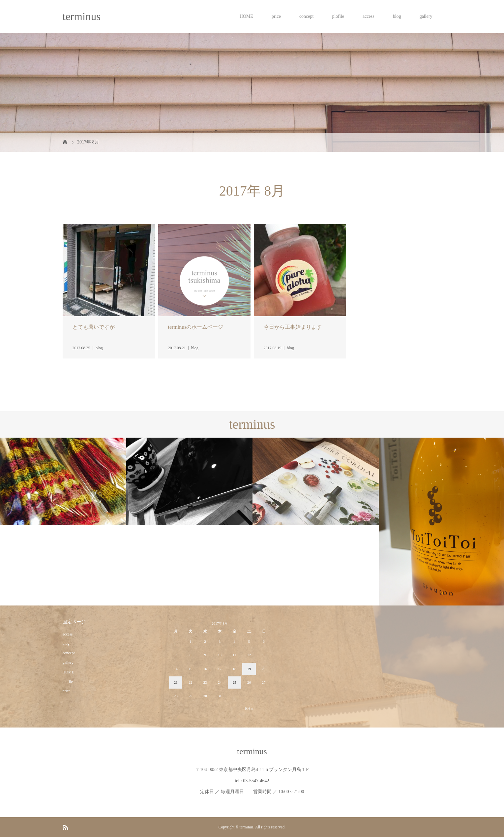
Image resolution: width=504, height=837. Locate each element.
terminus (82, 16)
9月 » (249, 708)
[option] (63, 481)
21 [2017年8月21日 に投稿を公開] (176, 682)
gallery (426, 16)
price (276, 16)
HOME (246, 16)
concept (307, 16)
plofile (338, 16)
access (369, 16)
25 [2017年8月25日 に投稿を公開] (235, 682)
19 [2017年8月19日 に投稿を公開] (249, 669)
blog (397, 16)
